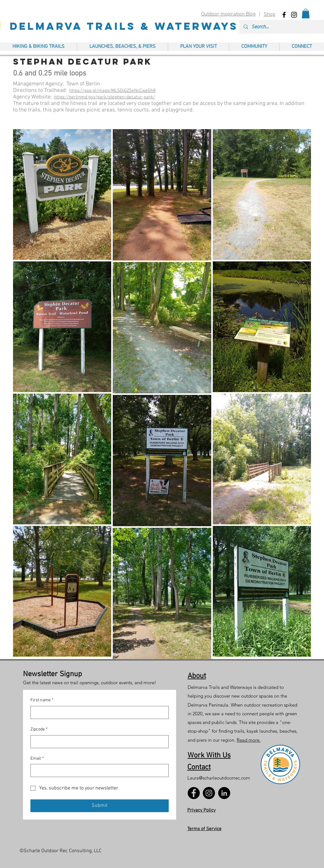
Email (37, 759)
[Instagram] (209, 793)
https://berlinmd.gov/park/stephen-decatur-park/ (105, 97)
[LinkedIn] (224, 793)
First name (42, 700)
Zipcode (39, 730)
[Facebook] (194, 793)
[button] (306, 14)
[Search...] (286, 27)
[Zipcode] (98, 742)
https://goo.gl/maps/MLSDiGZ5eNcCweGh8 (112, 91)
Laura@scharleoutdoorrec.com (219, 778)
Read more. (249, 740)
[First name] (98, 712)
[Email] (98, 771)
